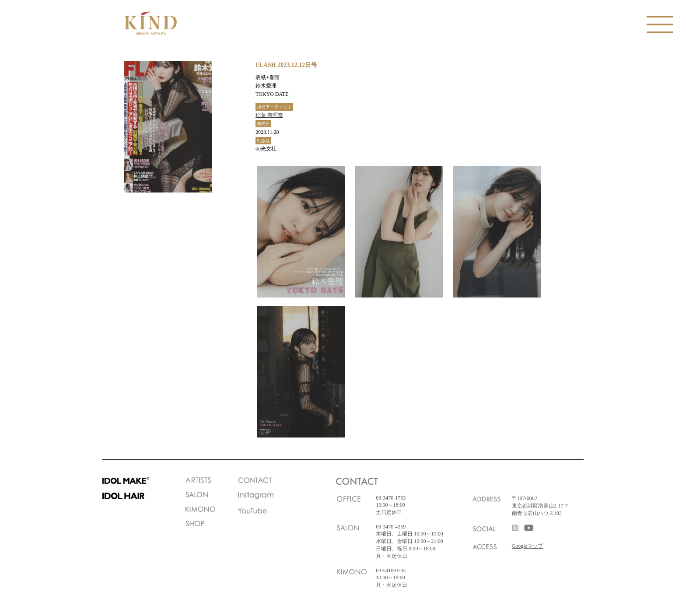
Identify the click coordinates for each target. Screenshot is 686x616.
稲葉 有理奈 (269, 115)
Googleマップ (527, 546)
